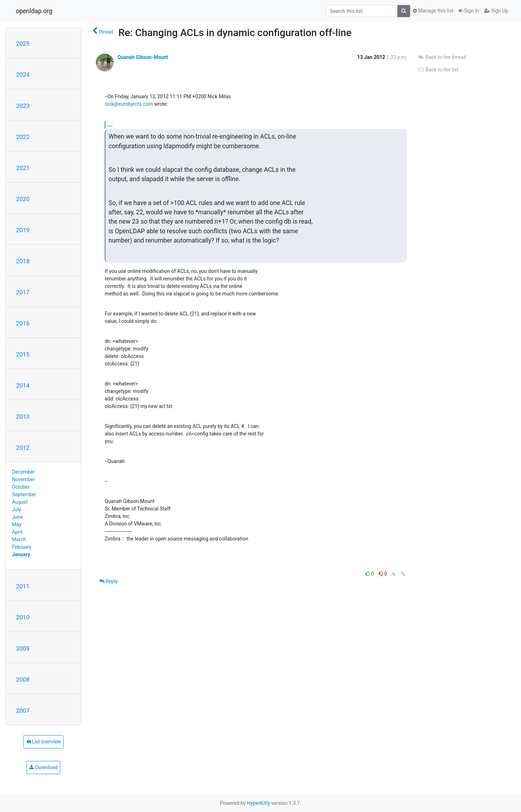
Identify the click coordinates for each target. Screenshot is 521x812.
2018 (23, 261)
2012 (23, 448)
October (21, 487)
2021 (23, 168)
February (22, 547)
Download (43, 767)
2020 (23, 199)
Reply (108, 581)
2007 (23, 711)
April (17, 532)
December (24, 472)
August (20, 502)
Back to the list (438, 70)
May (17, 524)
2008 (23, 679)
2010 (23, 617)
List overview (44, 742)
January (21, 554)
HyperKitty (259, 803)
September (24, 494)
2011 (23, 586)
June (18, 517)
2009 (23, 648)
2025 (23, 44)
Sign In (469, 11)
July (17, 509)
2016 (23, 323)
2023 (23, 106)
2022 (23, 137)
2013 (23, 417)
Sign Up (496, 11)
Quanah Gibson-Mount (143, 57)
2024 (23, 75)
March (19, 539)
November (24, 479)
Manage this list (433, 11)
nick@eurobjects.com (129, 104)
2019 (23, 230)
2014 (23, 385)
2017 (23, 292)
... (109, 124)
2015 (23, 354)
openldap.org (34, 11)
